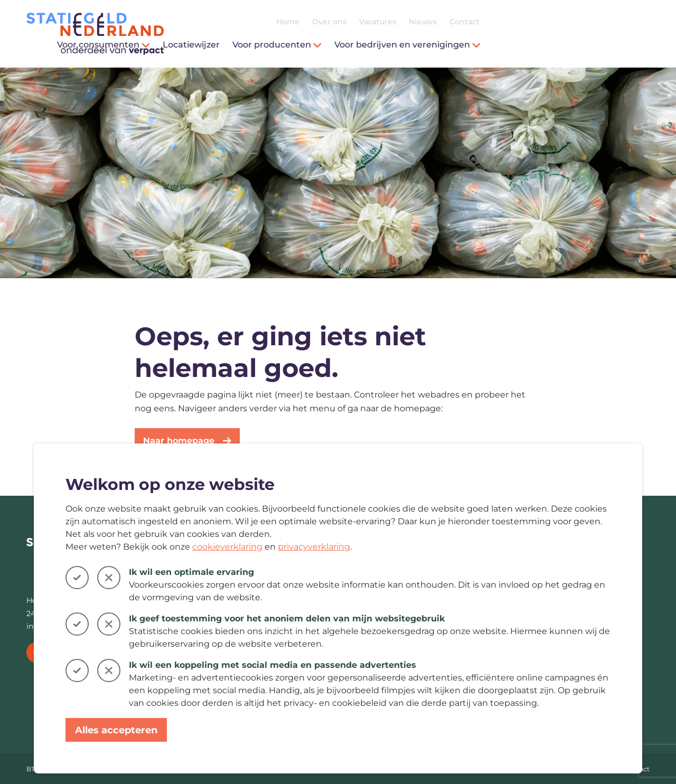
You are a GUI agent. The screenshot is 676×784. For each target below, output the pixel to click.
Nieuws (593, 22)
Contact (635, 22)
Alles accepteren (116, 730)
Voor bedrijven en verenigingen (578, 45)
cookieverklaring (227, 547)
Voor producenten (447, 45)
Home (458, 22)
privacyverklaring (314, 547)
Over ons (499, 22)
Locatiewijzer (361, 45)
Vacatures (548, 22)
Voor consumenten (274, 45)
